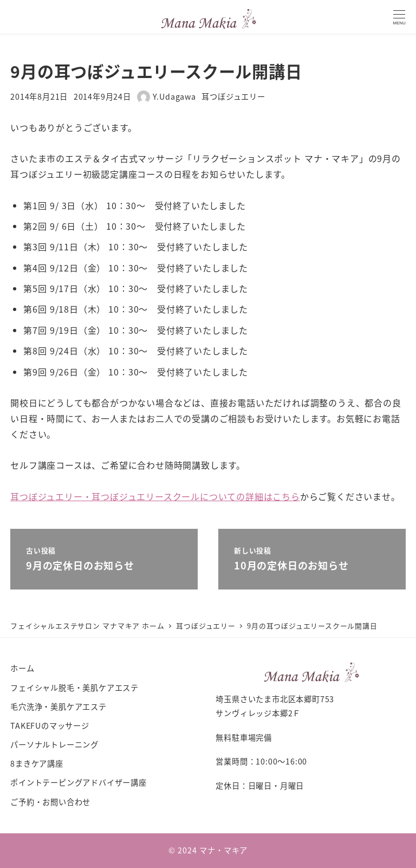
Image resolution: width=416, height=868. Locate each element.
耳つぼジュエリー (233, 96)
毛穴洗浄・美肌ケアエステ (58, 707)
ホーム (22, 668)
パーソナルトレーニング (54, 744)
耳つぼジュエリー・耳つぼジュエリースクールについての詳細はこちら (155, 496)
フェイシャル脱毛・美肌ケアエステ (74, 688)
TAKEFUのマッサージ (50, 726)
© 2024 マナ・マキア (208, 850)
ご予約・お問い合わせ (50, 802)
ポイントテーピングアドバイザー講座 (79, 782)
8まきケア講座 (37, 763)
